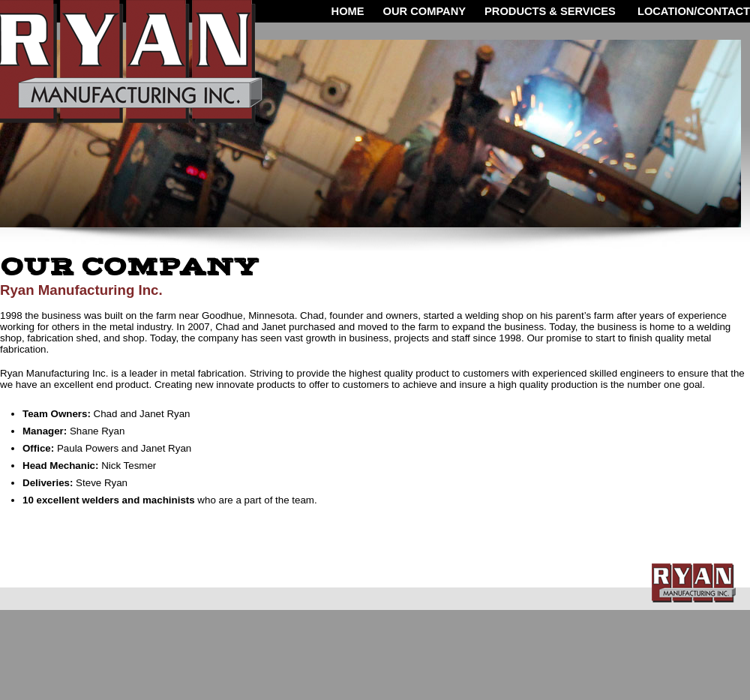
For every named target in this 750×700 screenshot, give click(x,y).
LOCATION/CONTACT (692, 11)
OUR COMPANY (424, 11)
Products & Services (550, 11)
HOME (348, 11)
